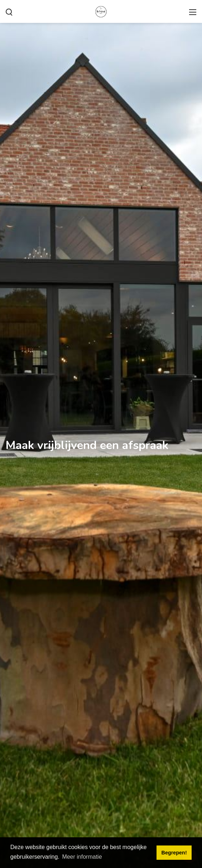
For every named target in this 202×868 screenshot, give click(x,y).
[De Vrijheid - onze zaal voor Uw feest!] (101, 11)
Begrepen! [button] (174, 853)
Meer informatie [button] (82, 857)
